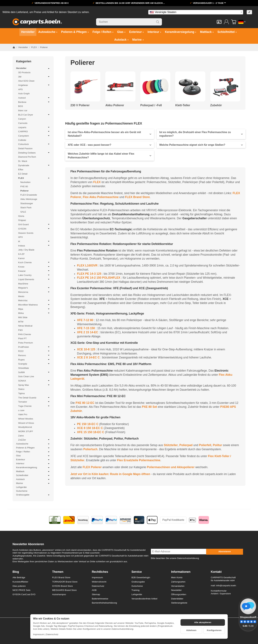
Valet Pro (23, 414)
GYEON (34, 229)
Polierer (24, 191)
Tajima (21, 393)
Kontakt (216, 572)
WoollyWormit (25, 427)
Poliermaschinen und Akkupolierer (171, 467)
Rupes (34, 360)
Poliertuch (90, 449)
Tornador (34, 402)
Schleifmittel (33, 476)
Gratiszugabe (33, 495)
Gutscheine (22, 491)
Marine (33, 483)
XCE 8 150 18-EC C (90, 428)
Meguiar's (34, 288)
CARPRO (34, 131)
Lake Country (34, 275)
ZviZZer (34, 440)
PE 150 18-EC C (88, 424)
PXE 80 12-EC (85, 403)
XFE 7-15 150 (86, 328)
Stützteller (171, 445)
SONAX (34, 381)
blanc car (23, 110)
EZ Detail (23, 174)
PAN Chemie (25, 334)
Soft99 (34, 372)
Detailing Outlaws (34, 153)
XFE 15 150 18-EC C (91, 432)
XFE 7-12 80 (85, 320)
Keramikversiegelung (33, 468)
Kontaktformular (219, 591)
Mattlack (33, 472)
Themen (58, 572)
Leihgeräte (21, 487)
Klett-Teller (183, 105)
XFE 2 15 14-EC (88, 332)
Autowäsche (33, 444)
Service (137, 572)
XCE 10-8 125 (86, 349)
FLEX (97, 182)
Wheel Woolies (26, 419)
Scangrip (34, 364)
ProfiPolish (34, 347)
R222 (34, 351)
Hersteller (33, 68)
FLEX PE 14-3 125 (89, 274)
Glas (33, 456)
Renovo (34, 355)
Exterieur (33, 460)
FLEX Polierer (92, 467)
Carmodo (23, 123)
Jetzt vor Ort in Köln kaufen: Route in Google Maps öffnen (110, 474)
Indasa (34, 246)
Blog (16, 572)
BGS (21, 106)
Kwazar (34, 271)
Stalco (21, 389)
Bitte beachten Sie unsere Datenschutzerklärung (175, 558)
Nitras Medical (25, 326)
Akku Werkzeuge (29, 199)
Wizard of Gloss (26, 423)
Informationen (181, 572)
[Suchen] (129, 22)
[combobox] (196, 12)
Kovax (34, 267)
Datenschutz (52, 634)
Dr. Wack (23, 161)
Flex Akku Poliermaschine (101, 197)
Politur (218, 445)
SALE (23, 212)
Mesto (21, 296)
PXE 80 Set (149, 407)
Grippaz (22, 220)
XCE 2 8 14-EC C (88, 357)
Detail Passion (25, 148)
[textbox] (196, 12)
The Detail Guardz (34, 398)
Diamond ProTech (27, 157)
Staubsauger (27, 203)
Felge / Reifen (33, 452)
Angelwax (34, 85)
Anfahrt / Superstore (221, 594)
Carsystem (34, 136)
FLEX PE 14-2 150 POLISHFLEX (99, 278)
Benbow (34, 102)
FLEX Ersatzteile (29, 195)
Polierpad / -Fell (151, 105)
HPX (21, 237)
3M (34, 77)
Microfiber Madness (34, 305)
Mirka (34, 313)
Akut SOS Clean (26, 81)
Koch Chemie (34, 262)
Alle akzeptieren (203, 622)
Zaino (21, 436)
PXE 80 (24, 186)
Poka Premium (26, 343)
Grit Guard (34, 224)
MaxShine (23, 284)
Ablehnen (191, 630)
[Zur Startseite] (37, 22)
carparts (34, 127)
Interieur (33, 464)
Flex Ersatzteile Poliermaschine (139, 460)
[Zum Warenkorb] (234, 22)
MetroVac (34, 300)
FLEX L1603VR (87, 265)
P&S (20, 330)
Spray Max (34, 385)
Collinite (22, 140)
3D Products (24, 72)
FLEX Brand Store (137, 197)
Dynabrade (34, 165)
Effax (21, 170)
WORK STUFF (26, 431)
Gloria (21, 216)
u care (21, 410)
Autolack (33, 480)
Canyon (22, 119)
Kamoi (21, 258)
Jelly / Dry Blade (26, 250)
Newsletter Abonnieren (28, 544)
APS (20, 89)
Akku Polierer (115, 105)
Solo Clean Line (26, 376)
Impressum (39, 634)
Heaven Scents (26, 233)
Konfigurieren (214, 630)
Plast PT (22, 338)
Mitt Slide (23, 317)
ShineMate (24, 368)
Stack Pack (26, 208)
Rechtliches (100, 572)
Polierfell (205, 445)
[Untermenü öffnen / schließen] (49, 68)
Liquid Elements (34, 279)
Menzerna (34, 292)
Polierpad (186, 445)
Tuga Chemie (34, 406)
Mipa (34, 309)
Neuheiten (25, 182)
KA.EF (21, 254)
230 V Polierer (80, 105)
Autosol (34, 98)
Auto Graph (24, 94)
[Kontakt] (219, 22)
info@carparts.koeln (226, 586)
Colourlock (34, 144)
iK (34, 241)
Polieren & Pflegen (33, 448)
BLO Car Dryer (34, 115)
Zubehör (216, 105)
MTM (21, 322)
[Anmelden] (226, 22)
